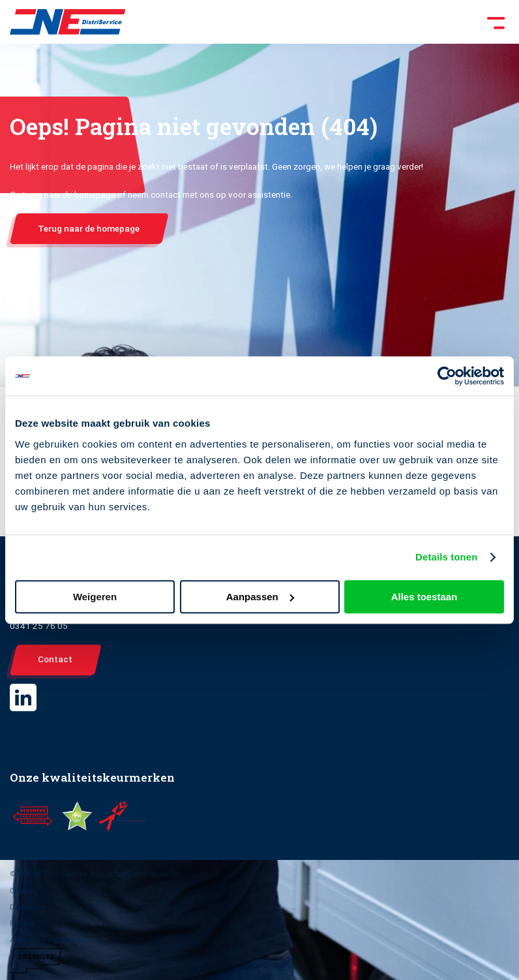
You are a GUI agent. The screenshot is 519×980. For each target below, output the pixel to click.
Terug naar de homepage (89, 228)
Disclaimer (28, 907)
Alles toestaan (424, 597)
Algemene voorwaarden (50, 940)
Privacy (22, 923)
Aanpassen (260, 597)
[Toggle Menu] (317, 22)
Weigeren (95, 597)
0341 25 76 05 (39, 626)
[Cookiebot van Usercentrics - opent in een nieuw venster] (447, 376)
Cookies (23, 891)
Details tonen (446, 557)
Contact (55, 659)
